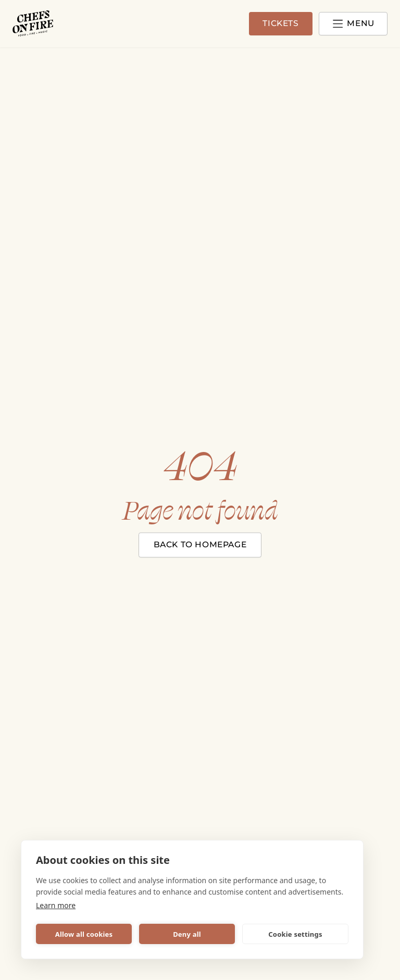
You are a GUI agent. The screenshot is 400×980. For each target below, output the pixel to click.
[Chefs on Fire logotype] (33, 24)
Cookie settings (295, 934)
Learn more (56, 905)
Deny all (187, 934)
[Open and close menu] (351, 24)
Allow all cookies (84, 934)
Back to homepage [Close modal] (200, 544)
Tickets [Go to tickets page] (274, 24)
